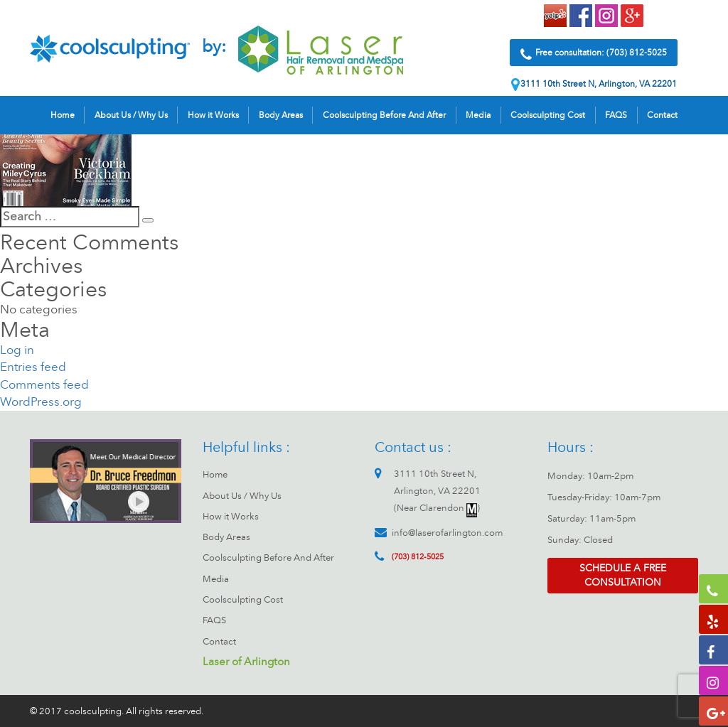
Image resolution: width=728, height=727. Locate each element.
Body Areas (281, 115)
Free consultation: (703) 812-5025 (594, 55)
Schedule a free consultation (623, 575)
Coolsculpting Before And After (384, 115)
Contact (662, 115)
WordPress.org (41, 402)
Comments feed (44, 385)
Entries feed (33, 367)
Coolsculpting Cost (548, 115)
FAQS (616, 115)
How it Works (213, 115)
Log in (17, 350)
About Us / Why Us (131, 115)
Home (63, 115)
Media (478, 115)
